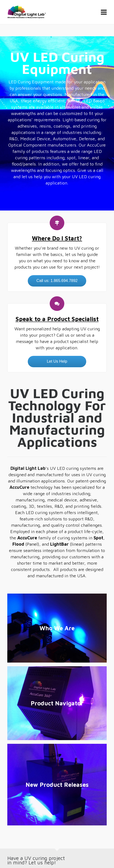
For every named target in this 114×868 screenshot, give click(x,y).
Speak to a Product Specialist (57, 319)
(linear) (67, 544)
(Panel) (26, 544)
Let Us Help (57, 361)
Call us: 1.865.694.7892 (57, 281)
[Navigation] (104, 12)
